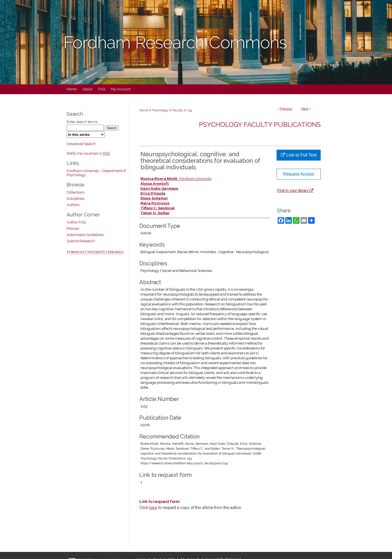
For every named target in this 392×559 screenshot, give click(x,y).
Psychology (160, 110)
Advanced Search (81, 144)
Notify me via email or (88, 153)
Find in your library (295, 191)
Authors (73, 205)
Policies (73, 228)
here (153, 508)
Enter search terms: (82, 122)
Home (144, 110)
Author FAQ (76, 222)
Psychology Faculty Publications (260, 125)
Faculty (178, 110)
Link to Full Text (298, 155)
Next (305, 109)
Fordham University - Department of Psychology (96, 173)
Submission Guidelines (85, 235)
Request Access (299, 174)
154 (190, 110)
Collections (76, 192)
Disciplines (76, 199)
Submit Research (81, 241)
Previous (286, 109)
